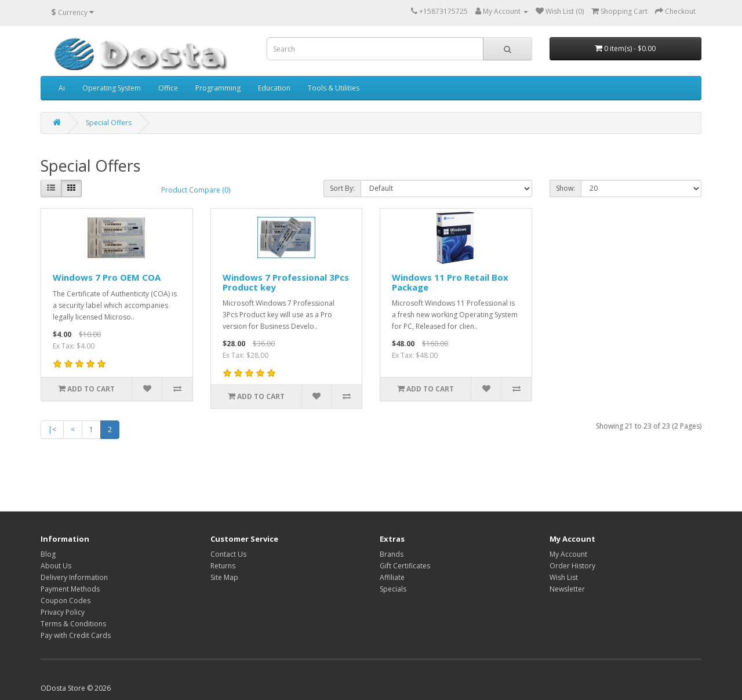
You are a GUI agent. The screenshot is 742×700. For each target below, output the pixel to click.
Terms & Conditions (73, 624)
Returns (223, 566)
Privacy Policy (63, 612)
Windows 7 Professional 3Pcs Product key (286, 282)
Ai (62, 88)
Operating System (112, 88)
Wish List (564, 577)
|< (52, 429)
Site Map (224, 577)
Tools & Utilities (334, 88)
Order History (572, 566)
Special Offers (109, 123)
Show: (565, 188)
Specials (393, 589)
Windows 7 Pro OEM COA (107, 277)
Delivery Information (74, 577)
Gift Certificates (405, 566)
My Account (568, 554)
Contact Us (228, 554)
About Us (56, 566)
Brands (392, 554)
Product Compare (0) (196, 190)
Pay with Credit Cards (76, 635)
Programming (218, 88)
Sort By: (342, 188)
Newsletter (567, 589)
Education (274, 88)
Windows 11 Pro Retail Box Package (450, 282)
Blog (48, 554)
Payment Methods (70, 589)
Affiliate (392, 577)
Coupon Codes (66, 601)
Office (168, 88)
